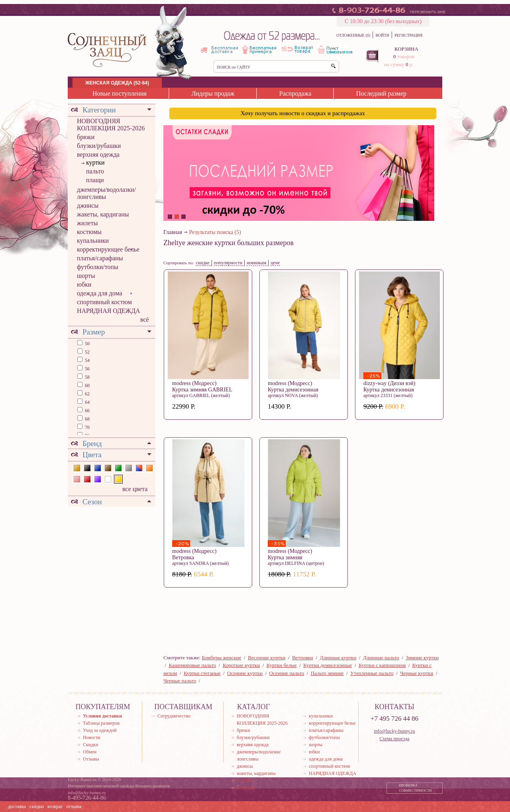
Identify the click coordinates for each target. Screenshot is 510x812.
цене (275, 263)
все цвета (135, 489)
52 (87, 352)
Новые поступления (120, 93)
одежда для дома (100, 293)
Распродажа (295, 93)
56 (87, 369)
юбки (84, 284)
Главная (173, 232)
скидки (37, 806)
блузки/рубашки (99, 146)
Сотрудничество (174, 716)
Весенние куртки (267, 658)
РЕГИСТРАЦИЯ (408, 35)
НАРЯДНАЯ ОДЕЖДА (109, 311)
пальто (95, 171)
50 (87, 344)
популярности (228, 263)
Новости (92, 737)
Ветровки (303, 658)
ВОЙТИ (382, 35)
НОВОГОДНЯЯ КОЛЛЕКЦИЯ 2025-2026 (111, 125)
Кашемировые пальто (192, 665)
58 (87, 377)
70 (87, 427)
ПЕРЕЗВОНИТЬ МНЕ (428, 12)
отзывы (74, 806)
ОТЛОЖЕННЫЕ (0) (353, 35)
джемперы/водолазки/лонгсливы (106, 193)
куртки (95, 162)
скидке (203, 263)
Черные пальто (180, 681)
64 (87, 402)
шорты (86, 276)
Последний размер (381, 93)
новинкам (257, 263)
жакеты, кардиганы (103, 214)
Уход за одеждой (100, 730)
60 (87, 385)
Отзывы (91, 759)
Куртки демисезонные (328, 665)
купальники (93, 241)
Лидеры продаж (213, 93)
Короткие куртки (241, 665)
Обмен (90, 752)
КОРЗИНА (406, 49)
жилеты (87, 223)
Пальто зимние (327, 673)
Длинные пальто (381, 658)
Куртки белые (282, 665)
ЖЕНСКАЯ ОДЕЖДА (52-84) (117, 83)
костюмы (89, 232)
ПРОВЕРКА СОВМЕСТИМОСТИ (415, 788)
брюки (86, 137)
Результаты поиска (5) (215, 232)
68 (87, 419)
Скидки (91, 745)
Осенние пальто (287, 673)
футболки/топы (98, 267)
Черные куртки (417, 673)
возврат (55, 806)
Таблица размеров (101, 723)
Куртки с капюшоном (382, 665)
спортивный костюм (104, 302)
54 (87, 360)
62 (87, 394)
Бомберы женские (222, 658)
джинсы (88, 205)
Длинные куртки (338, 658)
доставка (17, 806)
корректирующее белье (108, 249)
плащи (95, 180)
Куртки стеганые (202, 673)
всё (145, 319)
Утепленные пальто (372, 673)
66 (87, 411)
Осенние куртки (245, 673)
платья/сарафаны (100, 258)
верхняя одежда (98, 154)
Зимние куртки (422, 658)
